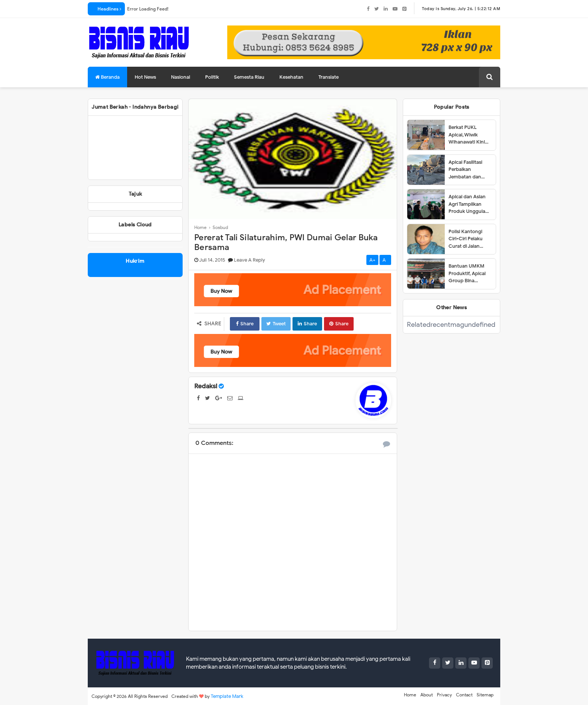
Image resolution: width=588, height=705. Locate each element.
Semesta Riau (249, 77)
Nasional (181, 77)
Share (245, 324)
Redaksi (206, 386)
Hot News (145, 77)
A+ (372, 260)
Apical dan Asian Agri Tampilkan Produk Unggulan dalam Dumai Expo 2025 (469, 204)
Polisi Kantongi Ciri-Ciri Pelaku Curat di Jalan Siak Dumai (466, 239)
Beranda (107, 77)
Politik (212, 77)
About (427, 695)
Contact (464, 695)
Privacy (444, 695)
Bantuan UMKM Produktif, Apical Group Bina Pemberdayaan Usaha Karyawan (467, 274)
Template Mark (227, 696)
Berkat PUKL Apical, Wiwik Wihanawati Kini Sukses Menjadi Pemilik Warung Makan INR (467, 135)
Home (410, 695)
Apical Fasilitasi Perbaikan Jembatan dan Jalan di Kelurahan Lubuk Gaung (469, 170)
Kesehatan (291, 77)
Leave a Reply (250, 260)
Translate (328, 77)
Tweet (276, 324)
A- (385, 260)
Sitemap (485, 695)
